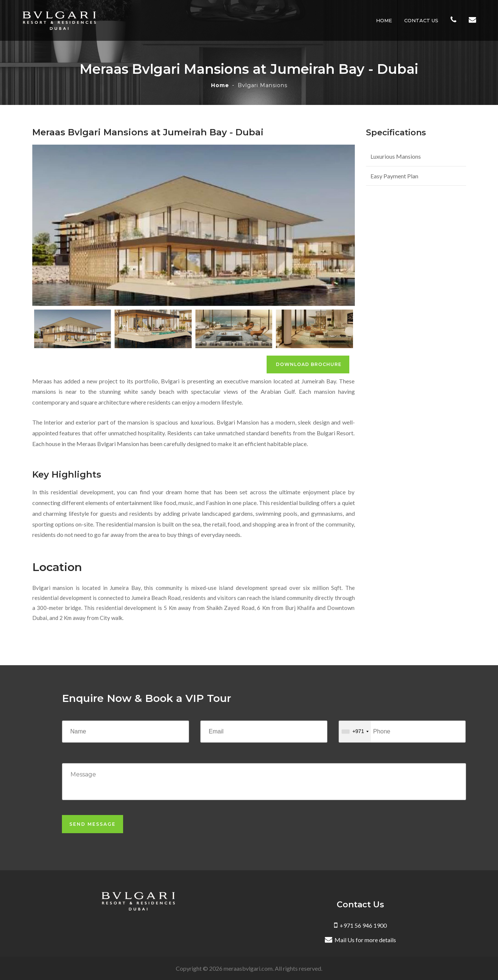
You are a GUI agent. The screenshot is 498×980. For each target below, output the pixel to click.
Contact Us (423, 20)
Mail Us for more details (360, 940)
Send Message (93, 824)
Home (385, 20)
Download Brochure (308, 364)
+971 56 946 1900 (360, 925)
